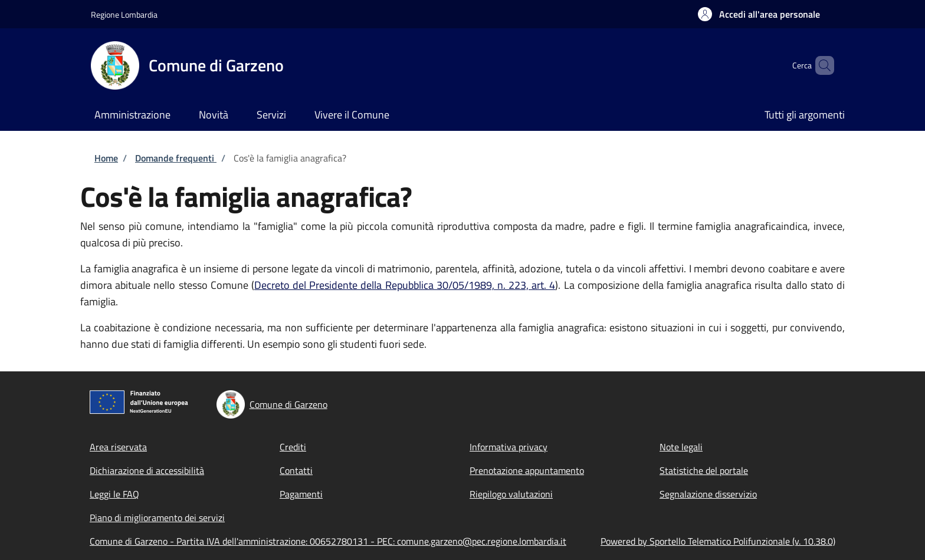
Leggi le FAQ (114, 494)
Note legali (681, 447)
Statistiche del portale (704, 470)
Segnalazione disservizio (708, 494)
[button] (759, 14)
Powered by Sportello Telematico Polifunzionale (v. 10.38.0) (718, 541)
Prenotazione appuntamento (527, 470)
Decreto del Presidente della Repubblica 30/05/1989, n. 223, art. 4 (405, 285)
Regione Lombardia (124, 14)
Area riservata (118, 447)
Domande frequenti (176, 158)
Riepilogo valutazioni (511, 494)
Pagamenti (301, 494)
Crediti (293, 447)
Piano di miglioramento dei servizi (157, 518)
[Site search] (820, 65)
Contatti (296, 470)
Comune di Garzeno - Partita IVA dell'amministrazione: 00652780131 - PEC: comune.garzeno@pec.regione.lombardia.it (328, 541)
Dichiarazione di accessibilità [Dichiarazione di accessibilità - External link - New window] (147, 470)
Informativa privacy (509, 447)
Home (106, 158)
